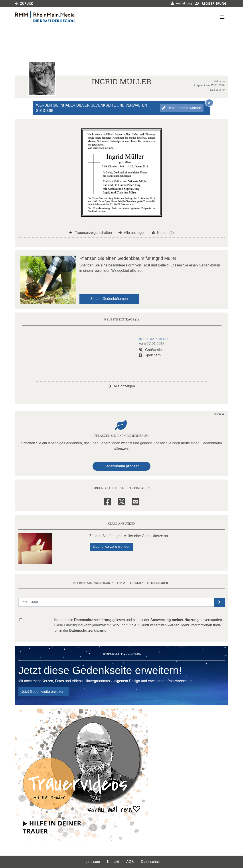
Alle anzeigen (132, 233)
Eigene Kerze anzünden (111, 547)
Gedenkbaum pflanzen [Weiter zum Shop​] (121, 466)
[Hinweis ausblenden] (209, 103)
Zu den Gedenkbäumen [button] (109, 299)
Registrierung (211, 3)
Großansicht (152, 350)
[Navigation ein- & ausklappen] (222, 17)
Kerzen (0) (163, 233)
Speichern (150, 355)
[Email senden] (116, 602)
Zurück (24, 3)
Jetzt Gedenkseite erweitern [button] (43, 692)
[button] (219, 602)
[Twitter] (121, 501)
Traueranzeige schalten (91, 233)
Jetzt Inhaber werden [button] (182, 108)
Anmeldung (181, 3)
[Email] (135, 501)
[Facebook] (108, 501)
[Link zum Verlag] (53, 17)
